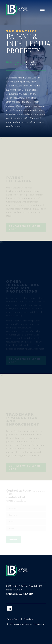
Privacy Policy (13, 619)
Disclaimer (28, 619)
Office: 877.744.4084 (20, 594)
